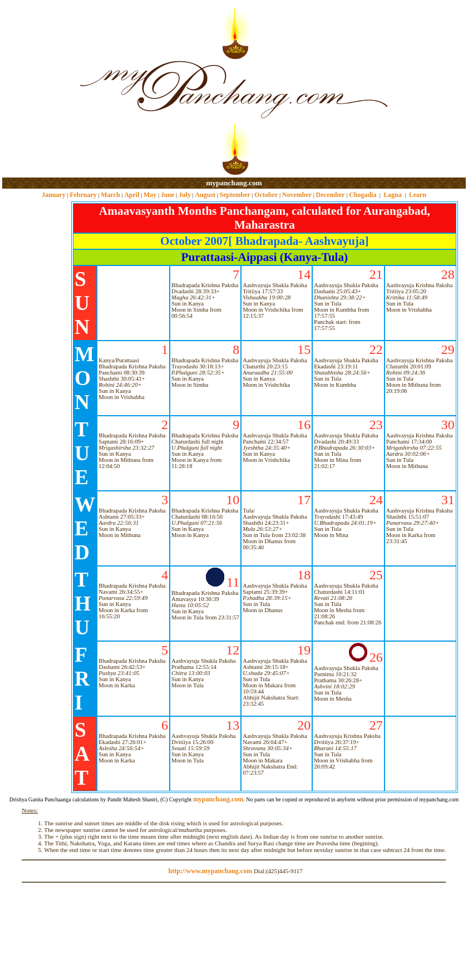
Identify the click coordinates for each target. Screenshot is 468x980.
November (297, 195)
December (331, 195)
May (150, 195)
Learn (418, 195)
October (266, 195)
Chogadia (363, 195)
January (54, 195)
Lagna (393, 195)
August (205, 195)
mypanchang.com (234, 183)
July (185, 195)
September (235, 195)
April (132, 195)
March (110, 195)
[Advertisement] (38, 89)
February (83, 195)
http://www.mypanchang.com (210, 871)
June (168, 195)
